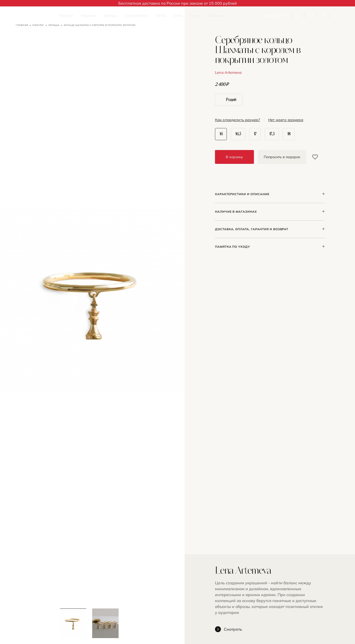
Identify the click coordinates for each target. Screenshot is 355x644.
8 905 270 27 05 (273, 16)
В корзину (234, 157)
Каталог (66, 16)
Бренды (110, 16)
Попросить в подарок (282, 157)
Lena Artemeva (228, 72)
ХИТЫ (161, 16)
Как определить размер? (238, 120)
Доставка (216, 16)
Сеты (178, 16)
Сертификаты (137, 16)
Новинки (89, 16)
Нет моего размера (286, 120)
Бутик (195, 16)
